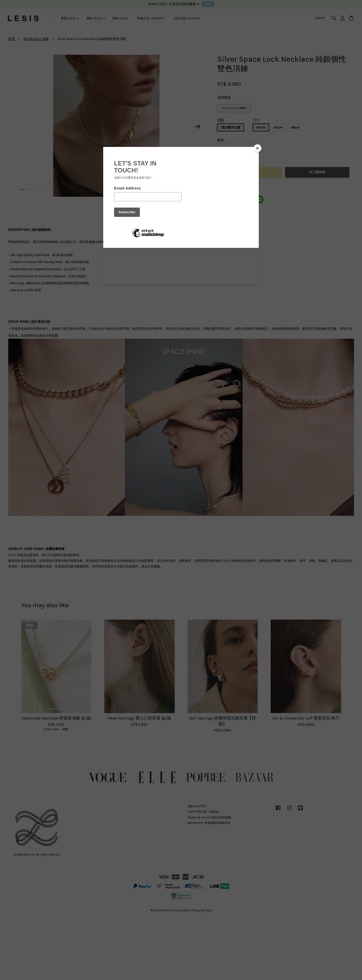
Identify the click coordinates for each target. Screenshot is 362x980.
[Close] (258, 148)
